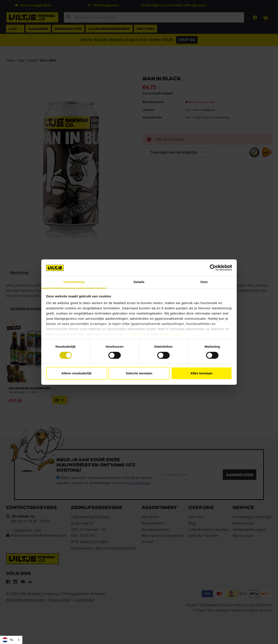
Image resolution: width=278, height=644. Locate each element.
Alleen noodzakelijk (77, 373)
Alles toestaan (202, 373)
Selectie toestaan (139, 373)
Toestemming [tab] (74, 282)
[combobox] (11, 640)
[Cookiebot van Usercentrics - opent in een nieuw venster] (213, 268)
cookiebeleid (135, 334)
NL (8, 640)
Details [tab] (139, 282)
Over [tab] (204, 282)
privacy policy (171, 334)
